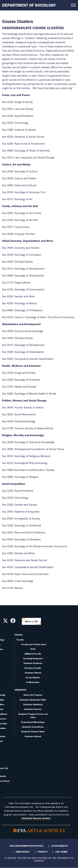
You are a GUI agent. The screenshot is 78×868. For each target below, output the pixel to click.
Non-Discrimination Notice (27, 846)
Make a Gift (31, 621)
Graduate (20, 690)
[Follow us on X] (5, 622)
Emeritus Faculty (33, 668)
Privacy (43, 852)
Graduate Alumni (33, 673)
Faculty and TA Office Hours (34, 644)
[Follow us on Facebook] (13, 622)
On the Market (33, 678)
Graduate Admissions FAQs (33, 700)
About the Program (33, 695)
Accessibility (60, 846)
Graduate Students (33, 663)
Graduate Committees (33, 727)
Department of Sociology (29, 5)
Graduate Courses (33, 709)
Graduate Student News (33, 731)
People (19, 635)
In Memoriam (33, 682)
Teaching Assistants (33, 658)
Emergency (23, 852)
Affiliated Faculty (33, 654)
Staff (33, 649)
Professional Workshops (33, 722)
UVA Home (62, 852)
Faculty (20, 640)
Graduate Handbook (33, 704)
